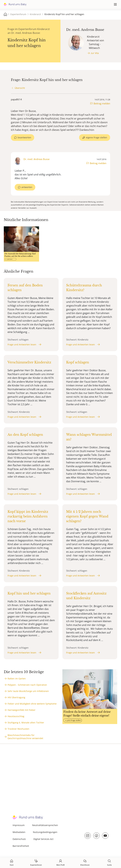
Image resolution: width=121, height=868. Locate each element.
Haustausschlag (16, 716)
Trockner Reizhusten (18, 729)
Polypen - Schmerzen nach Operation (27, 685)
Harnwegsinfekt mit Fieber (22, 710)
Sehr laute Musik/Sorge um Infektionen (28, 691)
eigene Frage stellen (97, 137)
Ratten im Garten (17, 679)
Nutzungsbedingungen (45, 832)
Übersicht (20, 88)
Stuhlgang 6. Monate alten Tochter (26, 723)
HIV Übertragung (16, 697)
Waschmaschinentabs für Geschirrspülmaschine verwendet (25, 737)
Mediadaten (19, 832)
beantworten (24, 137)
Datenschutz (19, 839)
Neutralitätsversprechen (45, 825)
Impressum (19, 825)
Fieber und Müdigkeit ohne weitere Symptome (32, 704)
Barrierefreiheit (21, 846)
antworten (27, 187)
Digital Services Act (43, 839)
